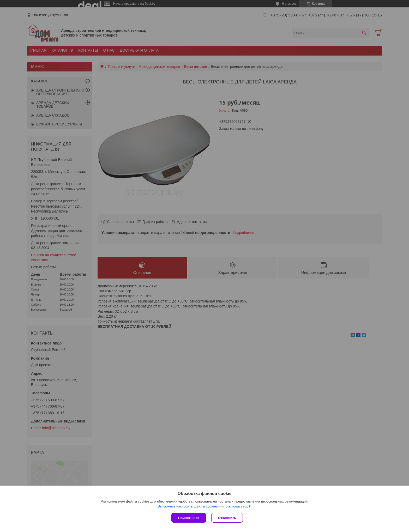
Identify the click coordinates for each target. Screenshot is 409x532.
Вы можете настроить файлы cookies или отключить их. (203, 506)
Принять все (189, 518)
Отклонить (227, 518)
